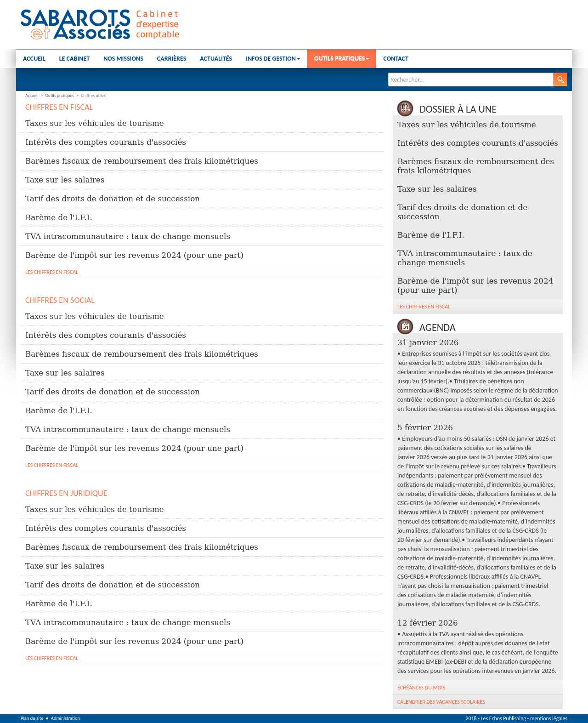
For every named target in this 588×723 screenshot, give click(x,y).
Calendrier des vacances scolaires (441, 702)
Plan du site (32, 718)
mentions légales (549, 718)
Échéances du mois (421, 688)
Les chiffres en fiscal (52, 272)
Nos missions (123, 59)
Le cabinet (74, 59)
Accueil (34, 59)
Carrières (172, 59)
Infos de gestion (273, 59)
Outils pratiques (342, 59)
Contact (396, 59)
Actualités (216, 59)
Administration (65, 718)
